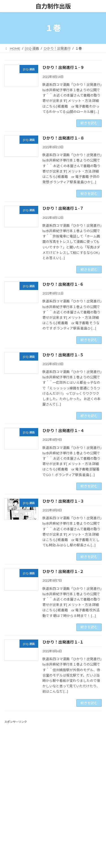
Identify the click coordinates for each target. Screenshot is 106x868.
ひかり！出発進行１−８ (63, 138)
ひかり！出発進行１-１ (63, 642)
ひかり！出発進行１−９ (63, 67)
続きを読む (89, 123)
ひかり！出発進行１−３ (63, 501)
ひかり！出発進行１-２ (63, 571)
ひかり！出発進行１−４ (63, 430)
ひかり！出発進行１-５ (63, 355)
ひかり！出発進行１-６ (63, 284)
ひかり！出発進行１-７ (63, 208)
